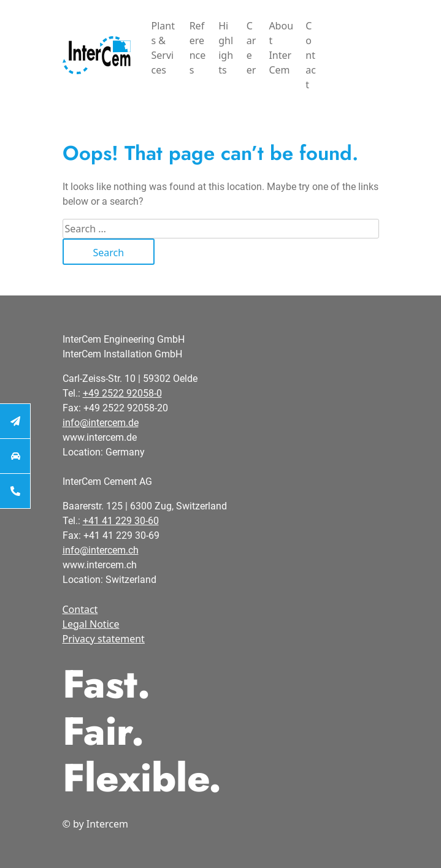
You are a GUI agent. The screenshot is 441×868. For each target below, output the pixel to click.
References (198, 48)
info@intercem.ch (101, 550)
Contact (311, 55)
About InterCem (281, 48)
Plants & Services (163, 48)
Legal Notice (91, 624)
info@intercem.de (101, 423)
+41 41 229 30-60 (121, 521)
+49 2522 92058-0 (122, 393)
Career (251, 48)
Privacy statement (104, 639)
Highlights (226, 48)
